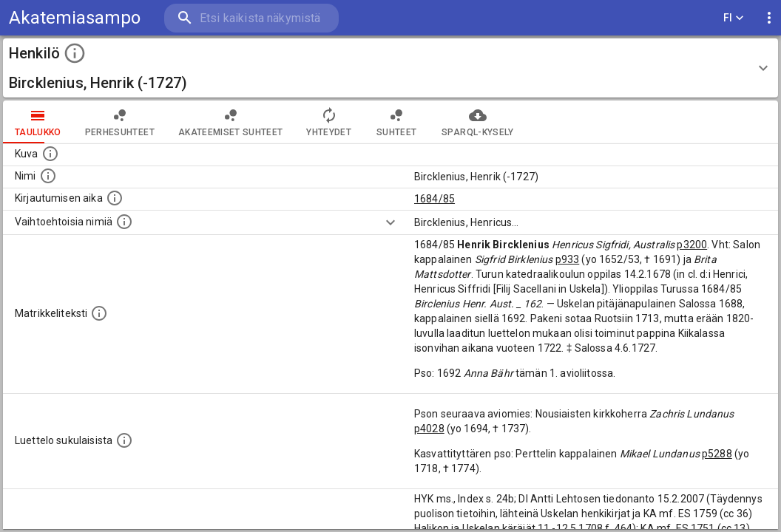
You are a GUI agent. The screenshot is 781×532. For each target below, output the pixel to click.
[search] (251, 18)
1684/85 (435, 199)
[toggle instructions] (75, 53)
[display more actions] (769, 18)
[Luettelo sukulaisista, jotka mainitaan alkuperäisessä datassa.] (124, 440)
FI (734, 18)
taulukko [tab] (38, 122)
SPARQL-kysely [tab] (477, 122)
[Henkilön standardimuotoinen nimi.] (48, 176)
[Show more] (390, 222)
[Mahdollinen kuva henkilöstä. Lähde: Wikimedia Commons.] (50, 154)
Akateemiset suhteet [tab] (231, 122)
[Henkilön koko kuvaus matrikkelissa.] (99, 313)
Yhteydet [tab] (329, 122)
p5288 (717, 454)
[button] (390, 68)
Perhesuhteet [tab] (120, 122)
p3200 (692, 245)
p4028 (429, 429)
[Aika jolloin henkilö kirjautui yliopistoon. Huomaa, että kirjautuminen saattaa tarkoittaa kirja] (115, 198)
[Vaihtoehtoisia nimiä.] (124, 222)
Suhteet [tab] (396, 122)
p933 (568, 259)
